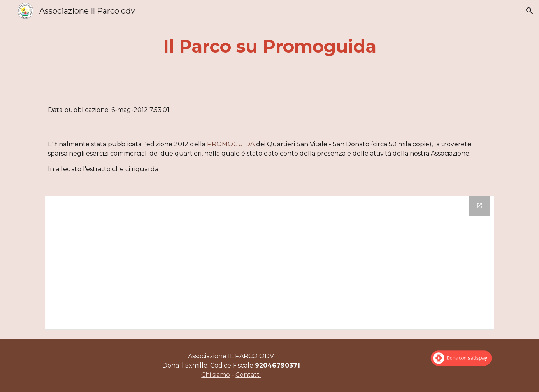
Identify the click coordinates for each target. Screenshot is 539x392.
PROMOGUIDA (231, 144)
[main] (269, 46)
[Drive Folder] (269, 263)
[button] (530, 11)
